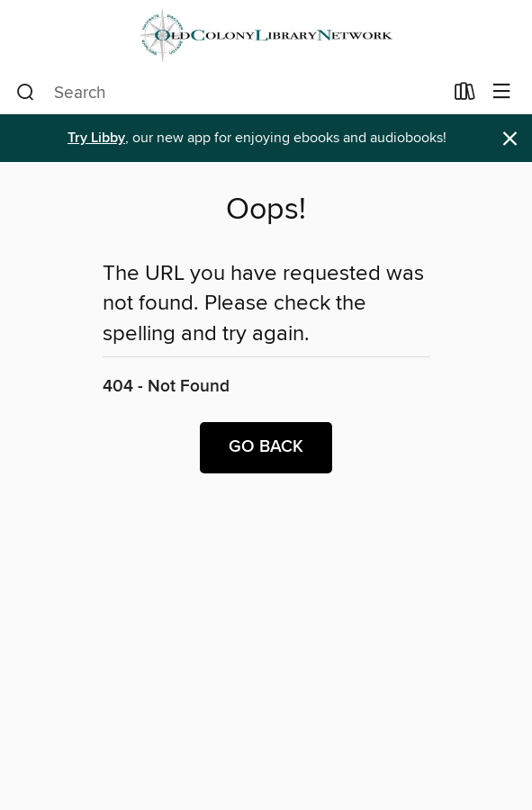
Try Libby (96, 138)
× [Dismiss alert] (510, 139)
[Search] (26, 93)
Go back (266, 447)
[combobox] (230, 93)
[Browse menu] (502, 92)
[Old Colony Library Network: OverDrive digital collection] (266, 36)
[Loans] (465, 95)
